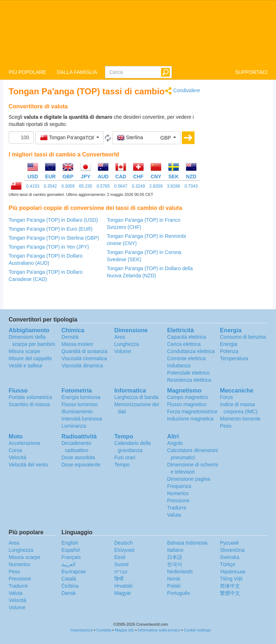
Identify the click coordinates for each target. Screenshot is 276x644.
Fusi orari (125, 457)
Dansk (69, 593)
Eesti (120, 557)
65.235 (86, 186)
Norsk (174, 579)
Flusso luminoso (80, 404)
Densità (70, 337)
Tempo (122, 465)
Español (71, 550)
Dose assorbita (78, 457)
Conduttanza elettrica (191, 351)
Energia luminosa (81, 397)
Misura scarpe (24, 351)
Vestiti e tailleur (26, 366)
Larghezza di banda (136, 397)
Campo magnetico (188, 397)
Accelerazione (24, 443)
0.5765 (103, 186)
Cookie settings (197, 630)
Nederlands (180, 572)
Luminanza (74, 426)
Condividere (183, 91)
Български (73, 572)
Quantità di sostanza (84, 351)
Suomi (121, 564)
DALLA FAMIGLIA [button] (77, 72)
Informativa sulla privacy (159, 630)
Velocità (17, 457)
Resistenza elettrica (189, 380)
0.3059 (68, 186)
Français (71, 557)
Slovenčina (232, 550)
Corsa (15, 450)
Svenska (230, 557)
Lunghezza (127, 344)
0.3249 (139, 186)
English (70, 543)
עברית (121, 572)
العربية (68, 564)
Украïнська (233, 572)
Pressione (178, 500)
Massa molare (77, 344)
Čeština (70, 586)
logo (138, 33)
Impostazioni (82, 630)
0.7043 (191, 186)
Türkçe (228, 564)
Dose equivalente (81, 465)
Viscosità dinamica (82, 366)
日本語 (175, 557)
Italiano (175, 550)
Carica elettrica (184, 344)
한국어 (175, 564)
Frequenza (179, 486)
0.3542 (50, 186)
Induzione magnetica (190, 419)
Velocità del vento (28, 465)
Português (179, 593)
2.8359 (156, 186)
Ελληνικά (124, 550)
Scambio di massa (29, 404)
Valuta (174, 515)
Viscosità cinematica (84, 358)
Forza (226, 397)
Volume (123, 351)
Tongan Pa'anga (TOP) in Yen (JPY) (49, 247)
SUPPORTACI (251, 72)
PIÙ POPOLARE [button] (27, 72)
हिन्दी (119, 579)
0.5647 (121, 186)
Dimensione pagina (189, 479)
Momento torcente (240, 419)
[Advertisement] (239, 194)
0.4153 (33, 186)
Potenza (229, 351)
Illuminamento (77, 412)
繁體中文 (230, 593)
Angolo (175, 443)
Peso (226, 426)
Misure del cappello (30, 358)
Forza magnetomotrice (192, 412)
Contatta (104, 630)
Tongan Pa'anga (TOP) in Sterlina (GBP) (54, 238)
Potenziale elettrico (188, 373)
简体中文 (230, 586)
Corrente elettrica (186, 358)
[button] (69, 138)
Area (120, 337)
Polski (174, 586)
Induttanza (179, 366)
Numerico (178, 493)
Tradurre (177, 508)
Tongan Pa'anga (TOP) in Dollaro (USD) (53, 220)
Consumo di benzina (243, 337)
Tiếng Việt (231, 579)
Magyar (123, 593)
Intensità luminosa (82, 419)
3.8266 (174, 186)
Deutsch (123, 543)
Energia (229, 344)
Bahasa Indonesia (187, 543)
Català (69, 579)
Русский (229, 543)
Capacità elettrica (187, 337)
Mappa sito (125, 630)
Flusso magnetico (187, 404)
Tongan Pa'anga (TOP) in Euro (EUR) (51, 229)
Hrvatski (123, 586)
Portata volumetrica (30, 397)
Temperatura (234, 358)
